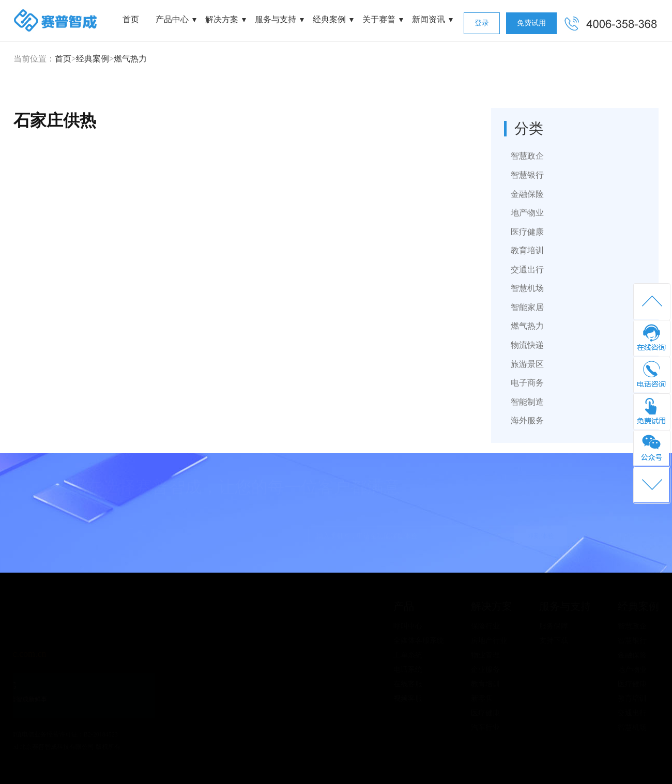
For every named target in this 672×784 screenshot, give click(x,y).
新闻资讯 (429, 19)
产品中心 (172, 19)
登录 (482, 23)
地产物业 (527, 213)
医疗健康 (527, 232)
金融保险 (527, 194)
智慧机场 (527, 288)
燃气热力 (130, 59)
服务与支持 (276, 19)
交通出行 (527, 270)
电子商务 (527, 383)
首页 (131, 19)
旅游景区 (527, 364)
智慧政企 (527, 156)
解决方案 (222, 19)
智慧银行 (527, 175)
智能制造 (527, 402)
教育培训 (527, 250)
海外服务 (527, 420)
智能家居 (527, 307)
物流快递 (527, 345)
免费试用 (531, 23)
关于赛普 (379, 19)
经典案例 (329, 19)
